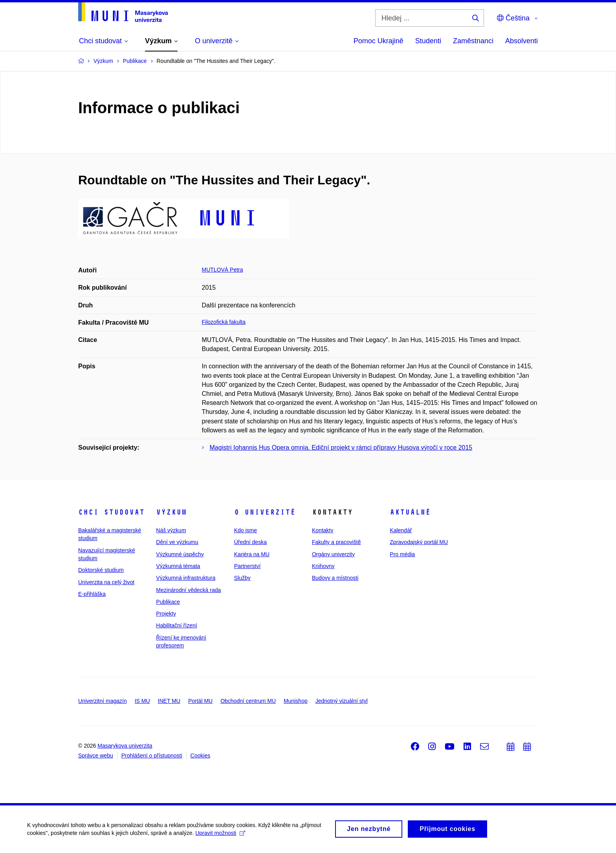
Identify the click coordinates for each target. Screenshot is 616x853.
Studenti (428, 41)
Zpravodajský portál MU (419, 542)
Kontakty (323, 530)
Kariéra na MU (252, 554)
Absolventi (522, 41)
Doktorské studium (101, 570)
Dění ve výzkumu (177, 542)
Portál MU (200, 701)
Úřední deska (250, 542)
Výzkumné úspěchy (180, 554)
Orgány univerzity (333, 554)
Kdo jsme (246, 530)
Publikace (168, 602)
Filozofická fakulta (224, 322)
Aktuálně (410, 512)
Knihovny (323, 566)
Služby (242, 578)
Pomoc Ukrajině (379, 41)
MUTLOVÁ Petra (223, 270)
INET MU (169, 701)
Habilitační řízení (176, 625)
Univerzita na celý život (106, 582)
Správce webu (96, 756)
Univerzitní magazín (103, 701)
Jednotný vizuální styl (342, 701)
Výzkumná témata (178, 566)
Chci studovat (111, 512)
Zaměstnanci (473, 41)
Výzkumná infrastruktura (186, 578)
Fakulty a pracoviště (336, 542)
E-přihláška (92, 594)
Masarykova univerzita (125, 746)
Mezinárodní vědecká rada (188, 590)
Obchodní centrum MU (248, 701)
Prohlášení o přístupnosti (152, 756)
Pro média (402, 554)
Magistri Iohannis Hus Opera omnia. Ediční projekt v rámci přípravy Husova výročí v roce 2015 (341, 448)
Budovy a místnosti (335, 578)
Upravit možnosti (221, 835)
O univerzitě (265, 512)
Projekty (166, 614)
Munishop (296, 701)
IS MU (142, 701)
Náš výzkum (171, 530)
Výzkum (171, 512)
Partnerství (247, 566)
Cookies (201, 756)
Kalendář (401, 530)
